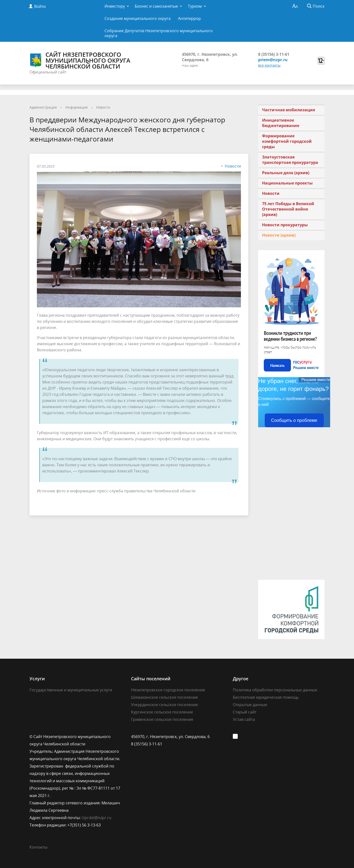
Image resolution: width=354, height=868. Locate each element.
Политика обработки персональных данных (275, 690)
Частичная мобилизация (288, 110)
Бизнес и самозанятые (156, 6)
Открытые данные (250, 705)
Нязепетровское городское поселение (168, 690)
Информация (77, 107)
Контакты (38, 847)
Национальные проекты (287, 183)
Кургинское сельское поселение (162, 712)
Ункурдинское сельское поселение (164, 705)
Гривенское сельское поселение (162, 719)
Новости (103, 107)
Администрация (43, 107)
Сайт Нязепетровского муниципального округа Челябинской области (80, 60)
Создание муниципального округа (138, 18)
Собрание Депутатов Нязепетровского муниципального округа (159, 33)
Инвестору (115, 6)
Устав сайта (244, 719)
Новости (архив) (279, 235)
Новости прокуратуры (285, 225)
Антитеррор (189, 18)
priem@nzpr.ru (273, 60)
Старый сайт (245, 712)
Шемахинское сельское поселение (164, 697)
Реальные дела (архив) (286, 173)
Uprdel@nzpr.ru (96, 818)
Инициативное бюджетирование (281, 123)
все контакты (269, 65)
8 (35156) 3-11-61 (274, 54)
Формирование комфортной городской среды (287, 141)
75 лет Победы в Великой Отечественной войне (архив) (288, 209)
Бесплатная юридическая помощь (266, 697)
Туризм (195, 6)
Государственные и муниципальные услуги (71, 690)
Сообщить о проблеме (294, 420)
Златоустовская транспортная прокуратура (290, 160)
